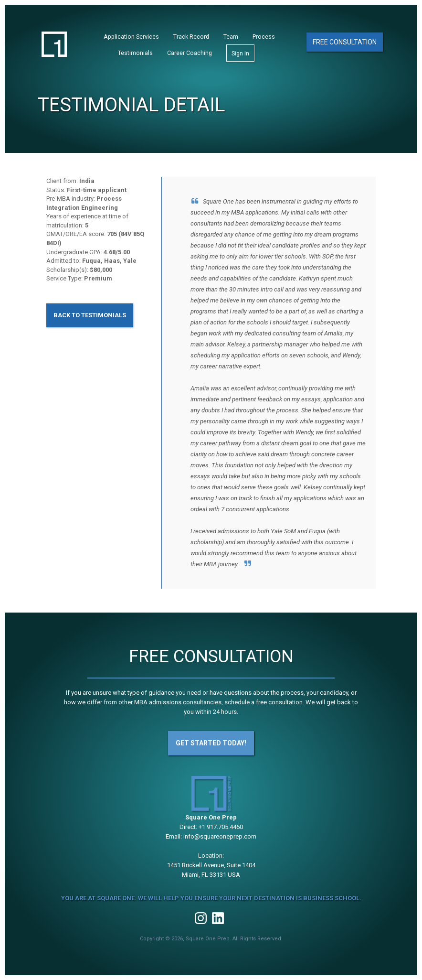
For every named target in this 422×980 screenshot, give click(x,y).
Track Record (191, 37)
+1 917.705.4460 (221, 827)
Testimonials (135, 53)
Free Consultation (345, 42)
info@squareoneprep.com (220, 836)
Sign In (240, 53)
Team (231, 37)
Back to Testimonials (90, 315)
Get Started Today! (211, 743)
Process (264, 37)
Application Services (131, 37)
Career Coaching (190, 53)
